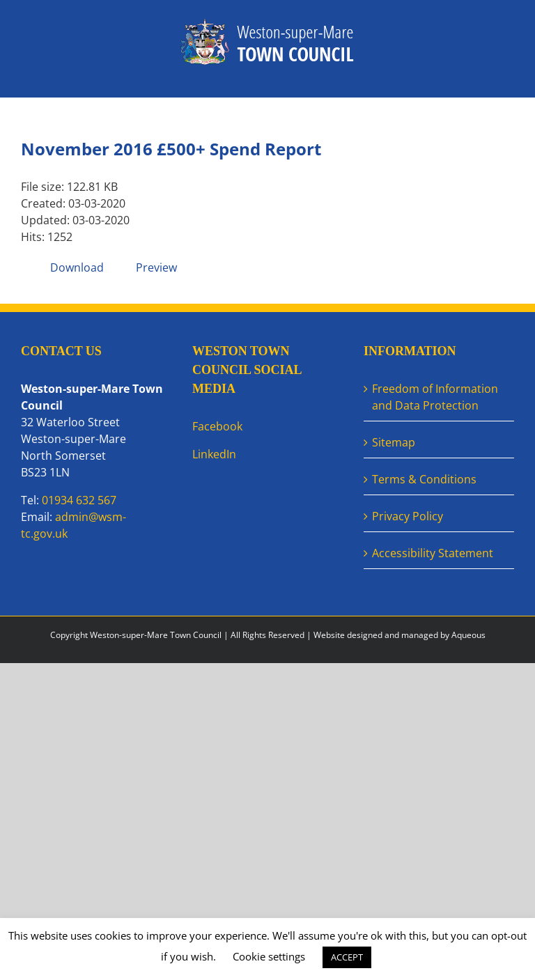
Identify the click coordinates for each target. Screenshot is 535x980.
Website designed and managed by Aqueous (400, 635)
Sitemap (394, 442)
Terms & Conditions (424, 479)
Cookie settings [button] (269, 956)
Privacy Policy (408, 516)
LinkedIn (214, 454)
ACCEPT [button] (347, 957)
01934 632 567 (79, 500)
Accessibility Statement (433, 553)
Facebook (217, 426)
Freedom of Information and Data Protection (435, 397)
